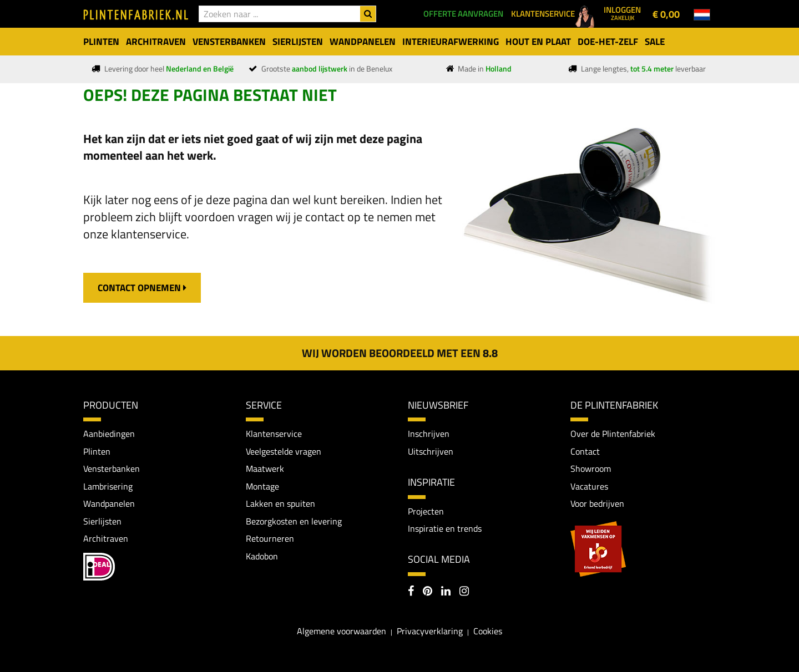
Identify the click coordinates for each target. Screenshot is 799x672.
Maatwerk (265, 469)
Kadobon (262, 557)
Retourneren (270, 539)
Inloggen (622, 13)
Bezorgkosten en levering (294, 521)
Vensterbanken (112, 469)
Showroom (591, 469)
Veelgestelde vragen (284, 451)
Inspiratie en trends (445, 528)
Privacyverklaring (430, 632)
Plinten (97, 451)
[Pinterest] (428, 592)
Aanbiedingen (109, 434)
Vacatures (589, 486)
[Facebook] (411, 592)
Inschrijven (429, 434)
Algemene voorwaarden (342, 632)
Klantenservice (274, 434)
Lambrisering (108, 486)
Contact (585, 451)
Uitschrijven (431, 451)
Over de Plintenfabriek (613, 434)
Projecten (426, 511)
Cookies (488, 632)
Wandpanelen (109, 504)
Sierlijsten (102, 521)
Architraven (106, 539)
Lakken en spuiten (280, 504)
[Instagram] (464, 592)
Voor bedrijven (597, 504)
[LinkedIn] (446, 592)
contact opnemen (142, 288)
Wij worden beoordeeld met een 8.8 (400, 353)
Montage (262, 486)
